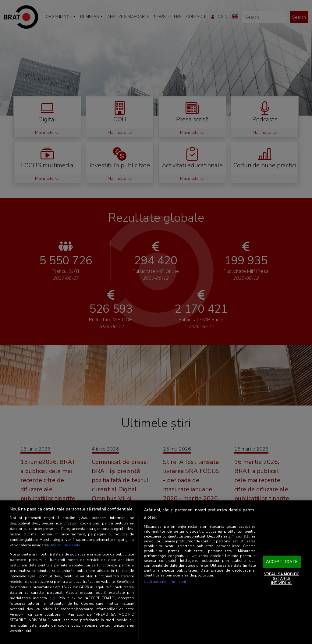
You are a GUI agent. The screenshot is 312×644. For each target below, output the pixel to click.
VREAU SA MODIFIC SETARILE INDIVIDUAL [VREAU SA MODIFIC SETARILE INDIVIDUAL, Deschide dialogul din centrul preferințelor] (282, 578)
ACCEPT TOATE (282, 562)
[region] (156, 572)
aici (52, 598)
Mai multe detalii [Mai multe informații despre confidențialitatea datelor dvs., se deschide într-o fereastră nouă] (66, 545)
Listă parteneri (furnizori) (165, 582)
